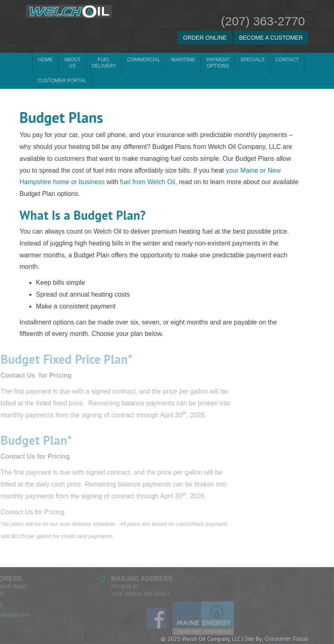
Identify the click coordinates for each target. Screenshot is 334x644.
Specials (252, 60)
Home (45, 60)
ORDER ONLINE (205, 38)
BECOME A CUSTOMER (271, 38)
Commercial (143, 60)
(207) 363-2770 (263, 21)
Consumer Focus (286, 624)
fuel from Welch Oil (143, 168)
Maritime (184, 60)
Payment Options (218, 63)
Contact (287, 60)
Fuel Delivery (104, 63)
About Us (72, 63)
